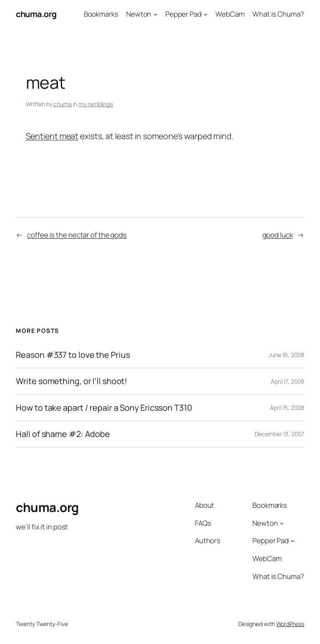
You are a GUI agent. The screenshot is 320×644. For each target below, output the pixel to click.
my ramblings (96, 104)
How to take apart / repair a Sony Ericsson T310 (104, 408)
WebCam (230, 14)
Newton (139, 14)
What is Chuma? (278, 14)
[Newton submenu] (155, 14)
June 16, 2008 (286, 355)
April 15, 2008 (287, 408)
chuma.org (36, 14)
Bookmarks (101, 14)
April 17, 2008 (287, 381)
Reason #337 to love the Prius (73, 355)
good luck (278, 235)
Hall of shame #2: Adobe (63, 434)
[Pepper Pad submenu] (205, 14)
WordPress (290, 624)
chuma (62, 104)
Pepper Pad (184, 14)
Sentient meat (52, 136)
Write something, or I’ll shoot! (71, 381)
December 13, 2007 (279, 434)
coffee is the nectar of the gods (77, 235)
